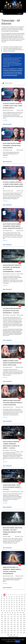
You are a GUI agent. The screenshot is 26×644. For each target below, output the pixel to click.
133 (2, 623)
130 (18, 621)
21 (24, 597)
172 (24, 631)
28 (17, 599)
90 (22, 611)
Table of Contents (7, 83)
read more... (5, 120)
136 (11, 623)
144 (11, 625)
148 (24, 625)
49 (19, 603)
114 (18, 617)
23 (4, 599)
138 (18, 623)
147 (21, 625)
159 (8, 629)
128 (11, 621)
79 (19, 609)
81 (24, 609)
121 (15, 619)
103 (8, 615)
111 (8, 617)
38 (17, 601)
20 (22, 597)
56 (12, 605)
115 (21, 617)
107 (21, 615)
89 (19, 611)
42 (2, 603)
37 (14, 601)
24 (7, 599)
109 (2, 617)
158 (5, 629)
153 (15, 627)
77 (14, 609)
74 (7, 609)
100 (23, 613)
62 (2, 607)
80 (22, 609)
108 (24, 615)
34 (7, 601)
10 (22, 595)
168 (11, 631)
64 (7, 607)
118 (5, 619)
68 (17, 607)
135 (8, 623)
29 (19, 599)
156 (24, 627)
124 (24, 619)
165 (2, 631)
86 (12, 611)
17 (14, 597)
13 (4, 597)
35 (9, 601)
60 (22, 605)
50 (22, 603)
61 (24, 605)
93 (5, 613)
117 (2, 619)
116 (24, 617)
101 (2, 615)
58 (17, 605)
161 (15, 629)
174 (5, 633)
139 (21, 623)
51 (24, 603)
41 (24, 601)
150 (5, 627)
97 (15, 613)
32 (2, 601)
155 (21, 627)
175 (8, 633)
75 (9, 609)
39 (19, 601)
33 (4, 601)
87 (14, 611)
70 (22, 607)
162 (18, 629)
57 (14, 605)
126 (5, 621)
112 (11, 617)
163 (21, 629)
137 (15, 623)
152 (11, 627)
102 (5, 615)
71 (24, 607)
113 (15, 617)
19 (19, 597)
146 (18, 625)
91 (24, 611)
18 (17, 597)
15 (9, 597)
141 (2, 625)
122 (18, 619)
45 (9, 603)
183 (14, 635)
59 (19, 605)
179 (21, 633)
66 (12, 607)
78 (17, 609)
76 (12, 609)
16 (12, 597)
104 (11, 615)
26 (12, 599)
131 (21, 621)
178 (18, 633)
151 (8, 627)
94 (8, 613)
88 (17, 611)
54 (7, 605)
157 (2, 629)
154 (18, 627)
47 (14, 603)
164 (24, 629)
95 (10, 613)
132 (24, 621)
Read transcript (7, 124)
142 (5, 625)
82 (2, 611)
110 (5, 617)
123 (21, 619)
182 (11, 635)
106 (18, 615)
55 (9, 605)
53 (4, 605)
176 (11, 633)
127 (8, 621)
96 (13, 613)
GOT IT (18, 641)
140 (24, 623)
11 (25, 595)
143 (8, 625)
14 (7, 597)
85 (9, 611)
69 (19, 607)
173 (2, 633)
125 (2, 621)
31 (24, 599)
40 (22, 601)
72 (2, 609)
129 (15, 621)
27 (14, 599)
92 (3, 613)
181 (8, 635)
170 (18, 631)
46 (12, 603)
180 (24, 633)
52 (2, 605)
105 (15, 615)
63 (4, 607)
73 (4, 609)
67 (14, 607)
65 (9, 607)
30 (22, 599)
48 (17, 603)
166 (5, 631)
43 (4, 603)
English (20, 14)
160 (11, 629)
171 (21, 631)
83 (4, 611)
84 (7, 611)
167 (8, 631)
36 (12, 601)
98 (18, 613)
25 (9, 599)
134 (5, 623)
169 (15, 631)
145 (15, 625)
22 (2, 599)
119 (8, 619)
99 (20, 613)
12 (2, 597)
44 (7, 603)
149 (2, 627)
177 (15, 633)
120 (11, 619)
